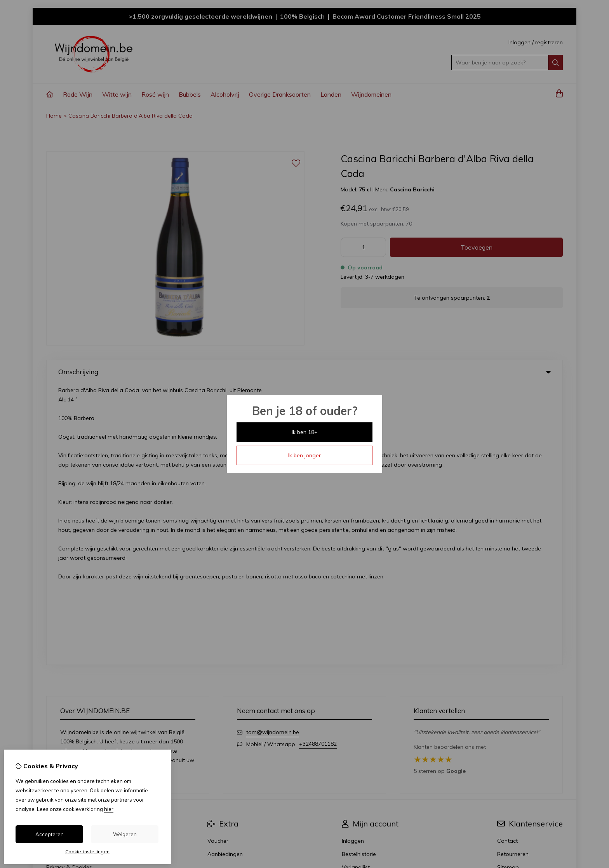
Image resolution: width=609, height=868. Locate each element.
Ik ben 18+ (305, 432)
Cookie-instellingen (87, 852)
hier (109, 809)
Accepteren (50, 834)
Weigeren (125, 834)
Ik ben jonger (304, 455)
